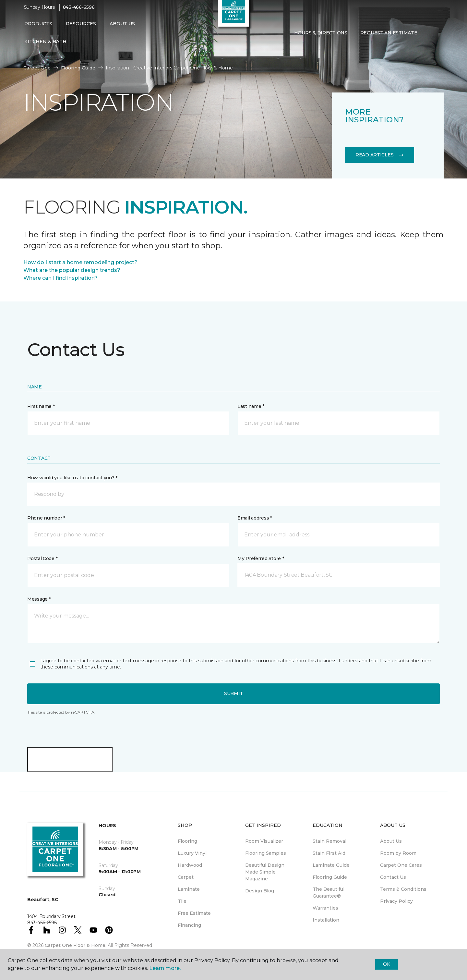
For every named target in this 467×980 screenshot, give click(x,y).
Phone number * (46, 518)
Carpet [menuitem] (186, 877)
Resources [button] (81, 28)
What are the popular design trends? (72, 270)
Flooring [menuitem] (187, 841)
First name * (41, 406)
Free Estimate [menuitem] (194, 913)
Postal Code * (42, 558)
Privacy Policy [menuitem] (396, 901)
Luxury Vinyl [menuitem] (192, 853)
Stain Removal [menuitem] (329, 841)
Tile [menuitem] (182, 901)
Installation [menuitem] (326, 920)
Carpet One (37, 68)
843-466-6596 (79, 12)
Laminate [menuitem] (189, 889)
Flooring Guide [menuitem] (330, 877)
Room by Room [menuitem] (398, 853)
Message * (39, 599)
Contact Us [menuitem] (393, 877)
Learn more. (165, 968)
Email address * (255, 518)
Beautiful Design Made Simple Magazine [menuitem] (265, 872)
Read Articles (380, 155)
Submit (233, 693)
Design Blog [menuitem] (260, 891)
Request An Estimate (389, 37)
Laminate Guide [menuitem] (331, 865)
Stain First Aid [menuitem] (329, 853)
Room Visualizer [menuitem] (264, 841)
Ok (386, 964)
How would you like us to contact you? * (72, 478)
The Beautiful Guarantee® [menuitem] (329, 893)
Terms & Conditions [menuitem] (403, 889)
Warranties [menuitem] (325, 908)
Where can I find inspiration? (60, 278)
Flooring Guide (78, 68)
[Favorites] (437, 37)
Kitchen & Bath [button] (45, 46)
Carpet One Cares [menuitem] (401, 865)
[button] (429, 37)
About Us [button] (122, 28)
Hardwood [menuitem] (190, 865)
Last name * (251, 406)
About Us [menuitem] (391, 841)
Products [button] (38, 28)
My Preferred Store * (261, 558)
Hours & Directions (321, 37)
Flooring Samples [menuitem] (266, 853)
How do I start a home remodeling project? (80, 262)
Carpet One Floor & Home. (76, 945)
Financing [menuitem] (189, 925)
